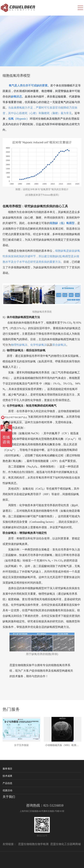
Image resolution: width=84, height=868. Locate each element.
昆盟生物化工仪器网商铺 (66, 844)
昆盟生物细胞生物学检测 (33, 844)
